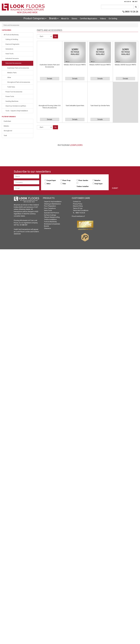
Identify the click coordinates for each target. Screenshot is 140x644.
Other (9, 77)
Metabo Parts (12, 73)
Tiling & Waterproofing (52, 217)
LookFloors (76, 145)
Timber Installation (50, 219)
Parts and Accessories (13, 63)
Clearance (47, 228)
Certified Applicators (89, 19)
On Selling (113, 19)
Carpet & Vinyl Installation (53, 202)
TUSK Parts (11, 87)
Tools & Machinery (50, 222)
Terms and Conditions (81, 210)
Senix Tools (48, 210)
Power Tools (10, 96)
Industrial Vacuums (12, 58)
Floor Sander (83, 180)
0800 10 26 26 (130, 12)
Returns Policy (78, 206)
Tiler (64, 184)
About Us (65, 19)
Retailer (98, 180)
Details (50, 79)
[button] (128, 2)
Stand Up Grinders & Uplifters (16, 106)
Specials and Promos (52, 213)
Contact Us (77, 202)
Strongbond (8, 131)
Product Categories (35, 18)
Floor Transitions (50, 208)
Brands (54, 18)
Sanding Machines (12, 101)
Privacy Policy (78, 204)
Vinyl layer (99, 184)
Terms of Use (78, 208)
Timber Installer (83, 186)
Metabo (6, 126)
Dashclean (7, 121)
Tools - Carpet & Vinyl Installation (17, 111)
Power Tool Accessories (14, 92)
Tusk (5, 135)
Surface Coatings (50, 215)
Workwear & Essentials (52, 224)
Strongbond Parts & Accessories (19, 82)
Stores (74, 19)
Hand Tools (9, 54)
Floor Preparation (50, 206)
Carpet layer (51, 180)
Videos (103, 19)
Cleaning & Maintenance (52, 204)
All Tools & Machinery (11, 35)
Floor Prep (66, 180)
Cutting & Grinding (12, 39)
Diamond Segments (12, 44)
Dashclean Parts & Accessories (18, 68)
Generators (9, 49)
